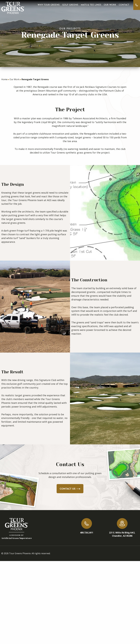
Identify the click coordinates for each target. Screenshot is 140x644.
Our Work (110, 5)
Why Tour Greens (49, 5)
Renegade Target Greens (35, 79)
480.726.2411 (87, 533)
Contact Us (70, 489)
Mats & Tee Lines (91, 5)
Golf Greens (70, 5)
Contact (124, 5)
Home (4, 79)
